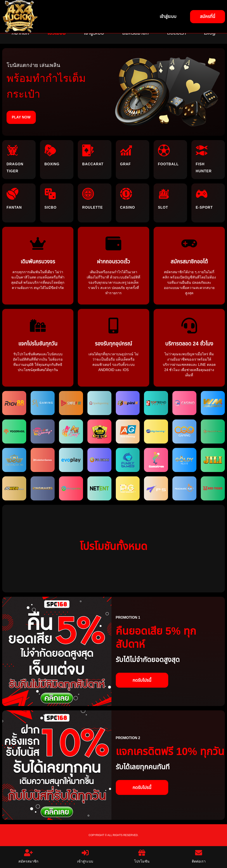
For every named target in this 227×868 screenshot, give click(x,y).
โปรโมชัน (142, 856)
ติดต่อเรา (199, 856)
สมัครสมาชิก (28, 856)
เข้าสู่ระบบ (85, 856)
